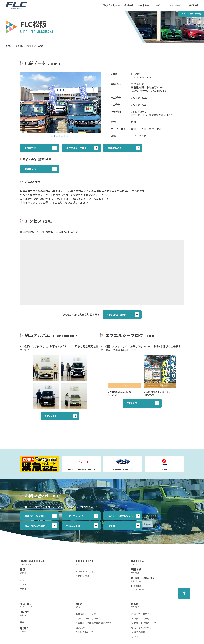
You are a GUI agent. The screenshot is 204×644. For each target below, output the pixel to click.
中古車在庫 (30, 148)
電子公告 (24, 622)
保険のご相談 (73, 526)
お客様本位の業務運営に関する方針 (94, 623)
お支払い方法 (82, 576)
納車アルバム (115, 148)
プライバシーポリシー (87, 618)
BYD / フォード (28, 580)
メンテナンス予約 (75, 516)
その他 (111, 526)
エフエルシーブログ (76, 148)
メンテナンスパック (86, 571)
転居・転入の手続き (35, 526)
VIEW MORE (51, 416)
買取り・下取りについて (121, 516)
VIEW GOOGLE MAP (116, 315)
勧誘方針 (80, 628)
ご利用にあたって (85, 632)
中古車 (23, 589)
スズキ (23, 584)
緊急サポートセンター (87, 614)
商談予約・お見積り (35, 516)
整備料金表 (30, 169)
